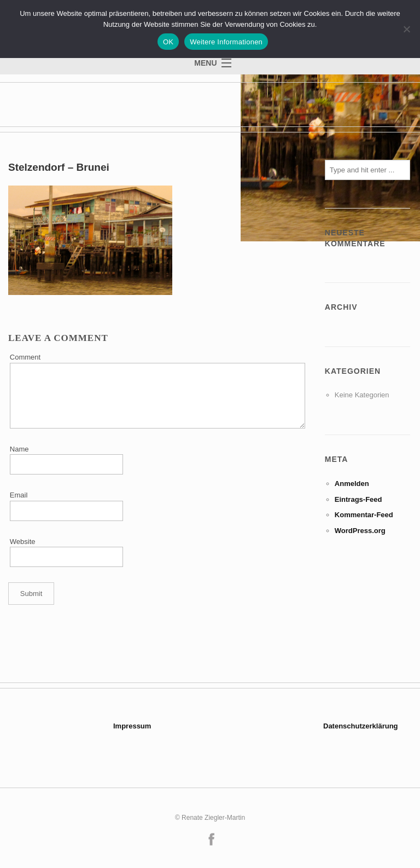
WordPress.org (360, 531)
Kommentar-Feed (364, 515)
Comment (25, 357)
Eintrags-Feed (358, 499)
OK (168, 42)
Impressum (132, 726)
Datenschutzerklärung (361, 726)
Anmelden (352, 484)
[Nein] (406, 29)
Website (23, 542)
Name (19, 449)
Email (19, 495)
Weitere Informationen (226, 42)
